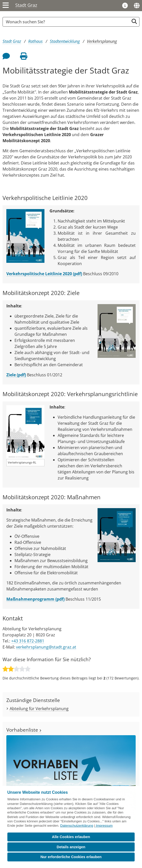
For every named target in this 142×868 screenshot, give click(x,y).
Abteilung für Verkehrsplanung (39, 709)
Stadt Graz (26, 5)
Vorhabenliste (24, 730)
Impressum (104, 826)
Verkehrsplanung (102, 41)
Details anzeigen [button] (71, 847)
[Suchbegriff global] (67, 22)
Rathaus (35, 41)
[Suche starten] (134, 21)
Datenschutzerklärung (77, 826)
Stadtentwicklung (65, 41)
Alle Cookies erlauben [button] (71, 837)
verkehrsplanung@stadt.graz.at (46, 647)
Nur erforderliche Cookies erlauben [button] (71, 857)
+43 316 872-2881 (28, 641)
